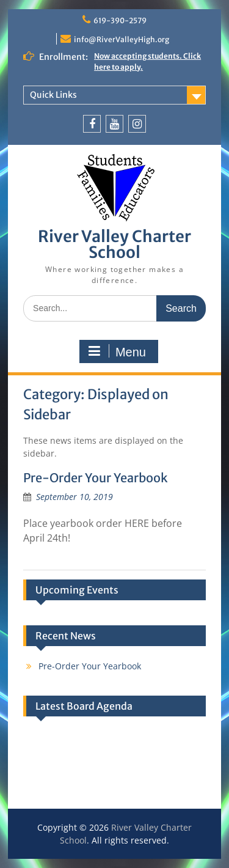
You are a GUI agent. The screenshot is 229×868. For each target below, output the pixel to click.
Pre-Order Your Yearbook (96, 478)
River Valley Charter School (114, 244)
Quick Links (53, 95)
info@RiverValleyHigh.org (122, 39)
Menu (117, 351)
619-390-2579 (120, 20)
